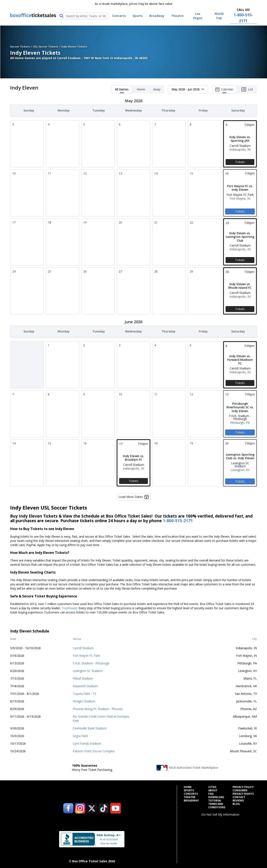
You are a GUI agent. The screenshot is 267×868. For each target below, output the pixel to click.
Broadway (191, 800)
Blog (236, 803)
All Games (122, 90)
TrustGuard (69, 607)
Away (157, 89)
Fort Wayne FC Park (86, 655)
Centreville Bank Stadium (90, 727)
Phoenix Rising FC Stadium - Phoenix (98, 708)
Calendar (224, 90)
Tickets (240, 161)
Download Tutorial (216, 798)
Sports (189, 790)
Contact (239, 796)
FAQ (211, 793)
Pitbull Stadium (83, 678)
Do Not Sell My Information (220, 814)
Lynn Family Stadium (87, 743)
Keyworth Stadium (85, 685)
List (247, 89)
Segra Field (80, 735)
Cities (212, 786)
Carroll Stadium (83, 647)
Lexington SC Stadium (88, 670)
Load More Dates (134, 496)
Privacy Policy (243, 786)
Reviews (238, 800)
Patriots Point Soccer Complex (94, 750)
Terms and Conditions (217, 805)
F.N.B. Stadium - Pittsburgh (91, 662)
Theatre (190, 796)
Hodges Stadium (84, 700)
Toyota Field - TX (84, 693)
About (213, 790)
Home (141, 89)
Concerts (191, 793)
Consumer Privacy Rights (243, 791)
